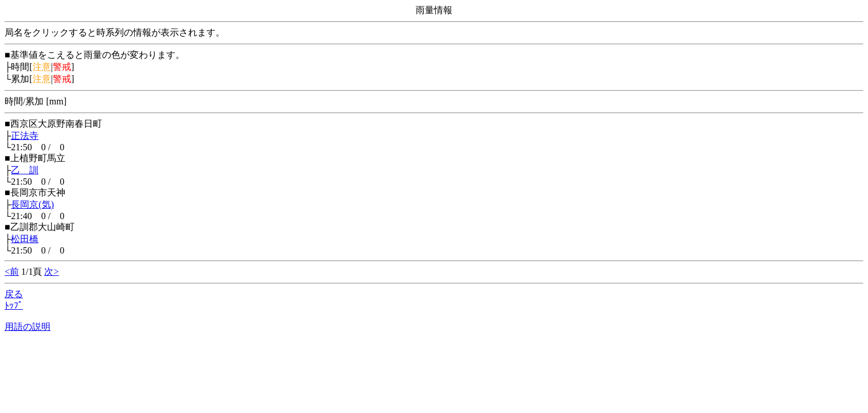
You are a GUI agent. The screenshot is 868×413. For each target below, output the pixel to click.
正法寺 (25, 136)
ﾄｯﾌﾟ (14, 305)
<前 (12, 272)
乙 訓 (25, 170)
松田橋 (25, 239)
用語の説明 (28, 327)
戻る (14, 294)
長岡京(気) (32, 204)
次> (51, 272)
